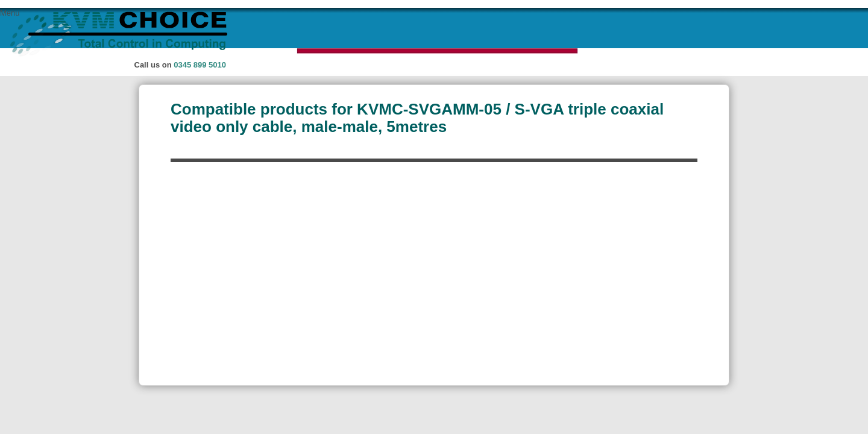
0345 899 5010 (200, 65)
